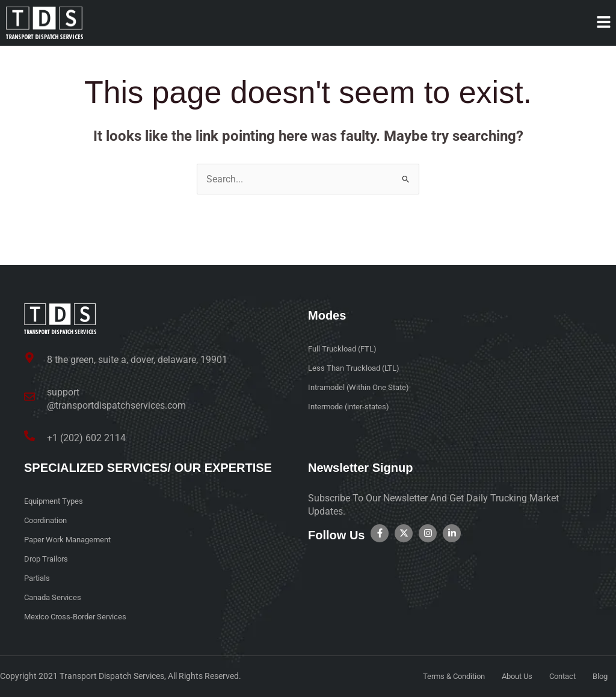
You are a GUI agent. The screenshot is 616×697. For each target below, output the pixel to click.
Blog (599, 677)
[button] (604, 23)
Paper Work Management (72, 540)
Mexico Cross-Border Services (79, 617)
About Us (510, 677)
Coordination (48, 521)
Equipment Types (56, 501)
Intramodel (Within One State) (363, 388)
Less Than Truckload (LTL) (357, 369)
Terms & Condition (442, 677)
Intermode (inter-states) (353, 407)
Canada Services (55, 598)
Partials (38, 578)
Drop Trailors (48, 559)
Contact (559, 677)
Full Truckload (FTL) (345, 350)
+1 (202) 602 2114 (86, 438)
